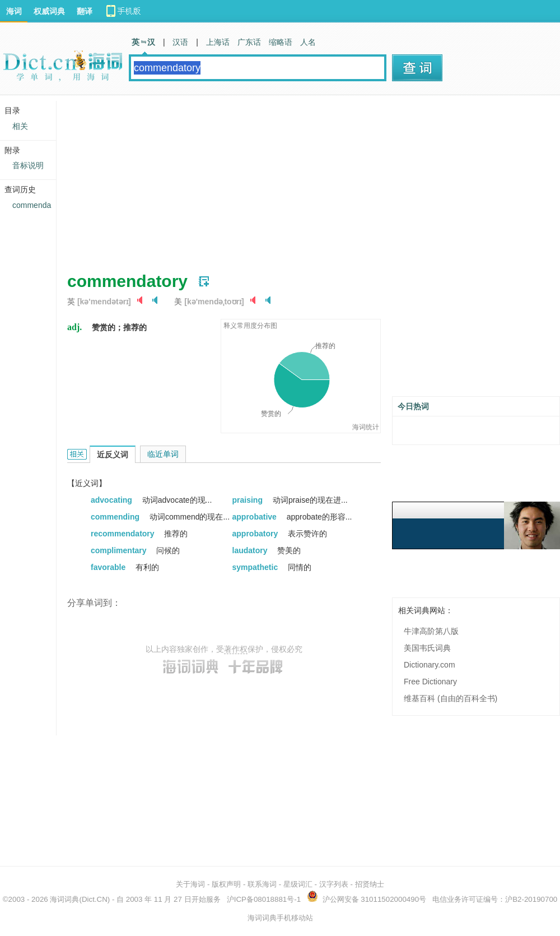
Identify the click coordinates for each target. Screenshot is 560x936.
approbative (256, 517)
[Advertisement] (262, 179)
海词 (14, 11)
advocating (113, 500)
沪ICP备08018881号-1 (264, 899)
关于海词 (190, 884)
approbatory (256, 534)
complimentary (120, 550)
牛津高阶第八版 (431, 631)
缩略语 (281, 42)
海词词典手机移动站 (280, 918)
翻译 (85, 11)
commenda (32, 205)
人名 (308, 42)
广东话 (249, 42)
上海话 (218, 42)
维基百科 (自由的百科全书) (451, 698)
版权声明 (226, 884)
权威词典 (49, 11)
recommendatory (123, 534)
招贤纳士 (370, 884)
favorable (109, 567)
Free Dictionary (430, 682)
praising (249, 500)
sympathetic (256, 567)
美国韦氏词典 (427, 648)
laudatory (251, 550)
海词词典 (64, 899)
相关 (20, 126)
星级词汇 (298, 884)
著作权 (236, 649)
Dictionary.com (430, 665)
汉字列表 (334, 884)
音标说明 (28, 165)
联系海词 (262, 884)
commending (116, 517)
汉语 (180, 42)
